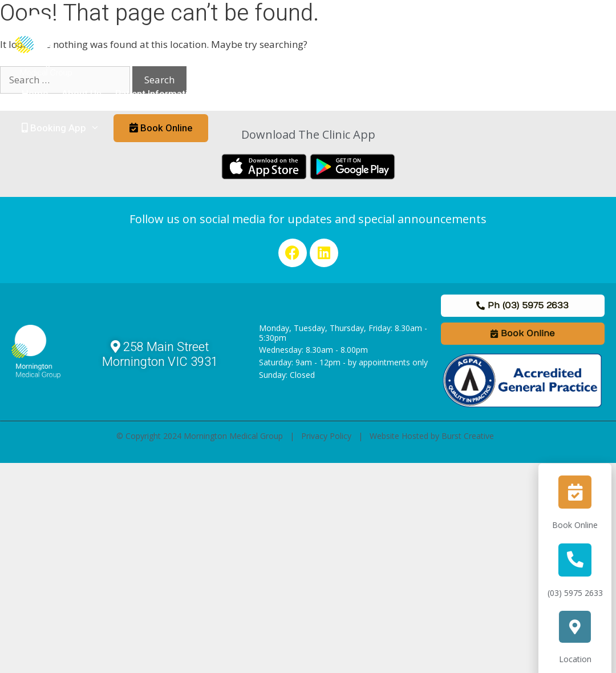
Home (35, 94)
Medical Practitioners (271, 94)
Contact (522, 94)
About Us (82, 94)
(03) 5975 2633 (581, 593)
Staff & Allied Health (374, 94)
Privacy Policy (326, 436)
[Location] (581, 627)
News (443, 94)
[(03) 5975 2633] (581, 560)
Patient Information (167, 94)
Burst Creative (468, 436)
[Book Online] (581, 492)
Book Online (581, 525)
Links (480, 94)
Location (581, 659)
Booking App (64, 128)
